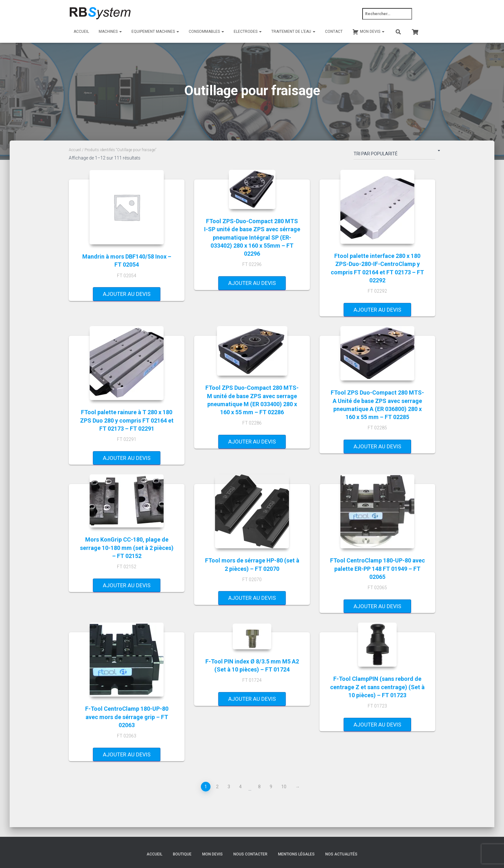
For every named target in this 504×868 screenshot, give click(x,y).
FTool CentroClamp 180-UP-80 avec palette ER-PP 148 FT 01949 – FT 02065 (378, 568)
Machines (110, 32)
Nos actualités (341, 854)
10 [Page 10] (284, 787)
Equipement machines (155, 32)
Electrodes (248, 32)
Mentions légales (296, 854)
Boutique (182, 854)
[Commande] (394, 155)
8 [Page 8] (259, 787)
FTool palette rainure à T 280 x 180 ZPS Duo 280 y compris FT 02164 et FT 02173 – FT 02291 (127, 420)
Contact (334, 32)
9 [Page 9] (271, 787)
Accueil (81, 32)
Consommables (206, 32)
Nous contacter (250, 854)
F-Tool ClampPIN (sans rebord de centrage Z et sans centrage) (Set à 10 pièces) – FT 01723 (377, 687)
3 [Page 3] (229, 787)
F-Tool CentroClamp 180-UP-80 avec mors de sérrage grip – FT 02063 (127, 717)
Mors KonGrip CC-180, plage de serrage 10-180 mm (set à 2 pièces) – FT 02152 (127, 548)
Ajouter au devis (127, 294)
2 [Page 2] (217, 787)
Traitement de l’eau (293, 32)
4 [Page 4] (240, 787)
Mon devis (212, 854)
